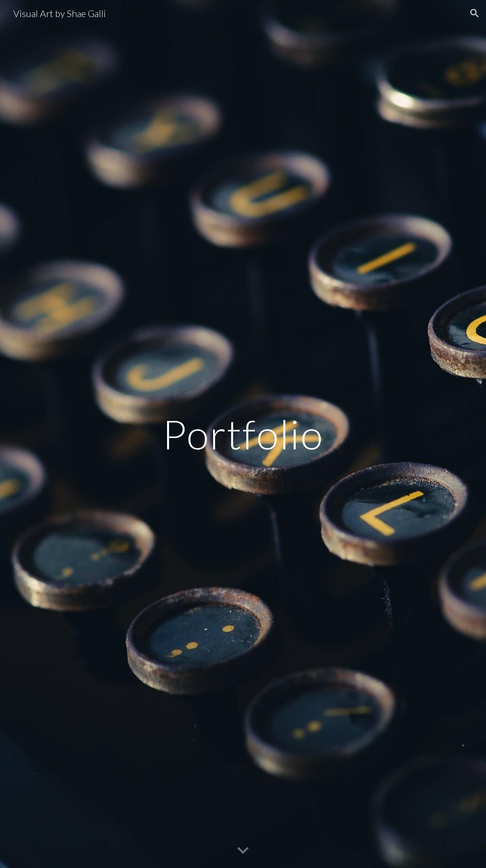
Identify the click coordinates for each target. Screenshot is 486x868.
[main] (243, 434)
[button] (475, 13)
